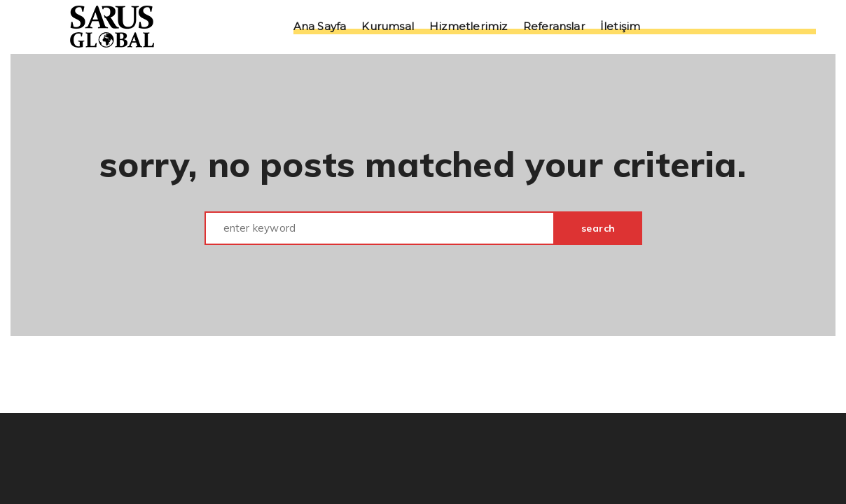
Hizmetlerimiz (469, 27)
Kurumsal (388, 27)
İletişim (620, 27)
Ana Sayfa (320, 27)
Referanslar (554, 27)
